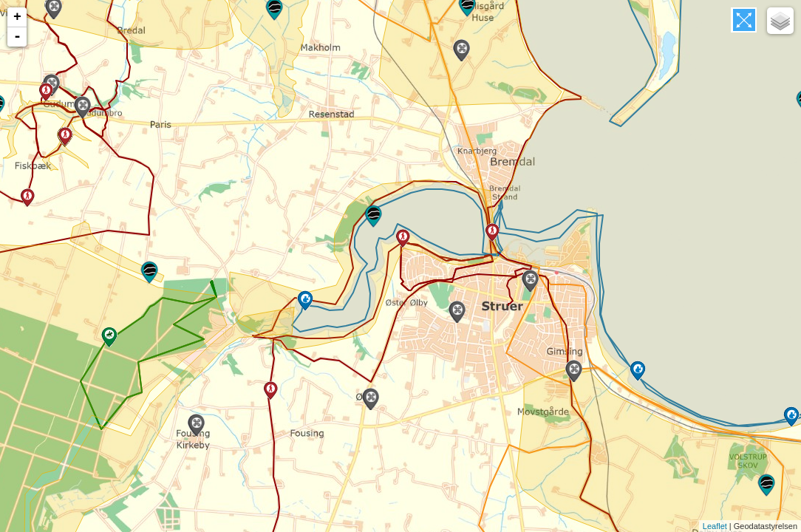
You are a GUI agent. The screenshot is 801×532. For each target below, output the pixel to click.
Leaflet (715, 526)
